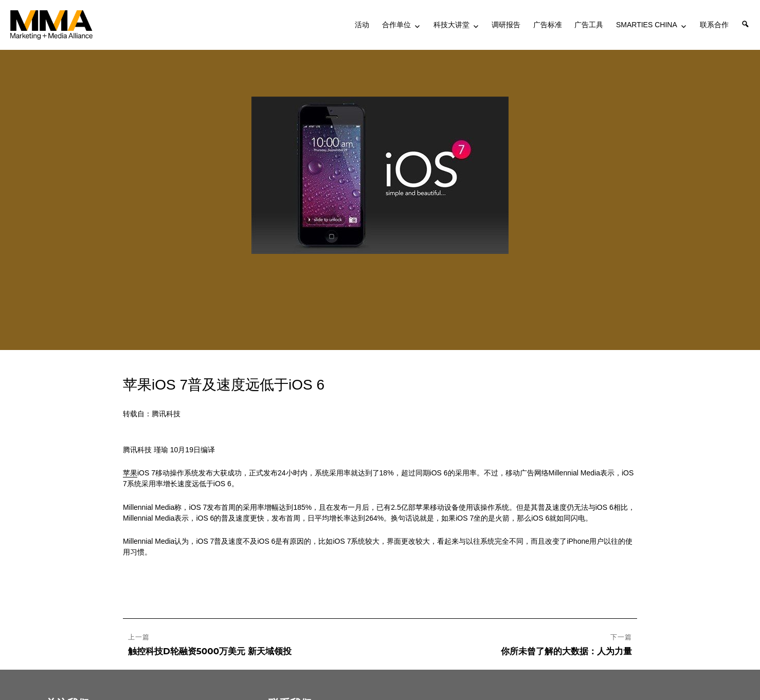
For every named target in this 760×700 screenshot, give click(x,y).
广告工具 (589, 25)
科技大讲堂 (451, 25)
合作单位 (396, 25)
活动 (362, 25)
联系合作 (714, 25)
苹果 (130, 473)
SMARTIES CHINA (647, 25)
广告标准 (548, 25)
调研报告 (506, 25)
